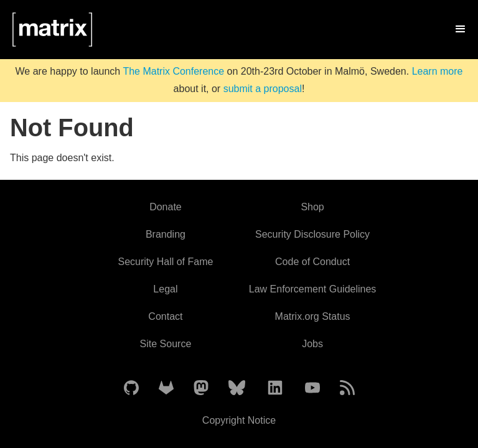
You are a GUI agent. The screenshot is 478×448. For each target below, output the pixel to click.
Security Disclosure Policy (312, 234)
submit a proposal (263, 89)
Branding (166, 234)
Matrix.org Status (313, 316)
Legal (165, 289)
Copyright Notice (239, 420)
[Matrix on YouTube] (312, 389)
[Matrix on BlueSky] (237, 389)
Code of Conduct (312, 262)
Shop (312, 207)
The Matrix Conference (173, 71)
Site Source (166, 344)
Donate (166, 207)
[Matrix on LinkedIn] (275, 389)
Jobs (312, 344)
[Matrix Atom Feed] (347, 389)
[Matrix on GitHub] (131, 389)
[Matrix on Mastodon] (201, 389)
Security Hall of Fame (165, 262)
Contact (165, 316)
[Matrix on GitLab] (166, 389)
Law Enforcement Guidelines (313, 289)
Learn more (438, 71)
